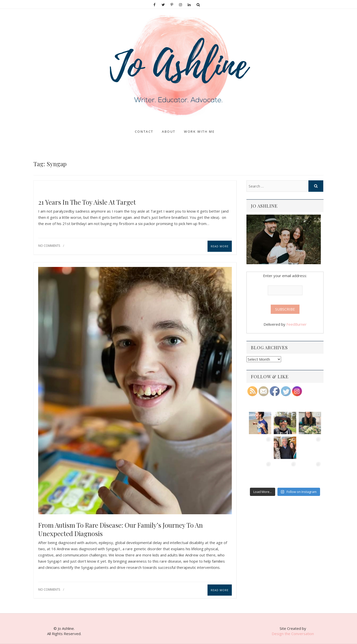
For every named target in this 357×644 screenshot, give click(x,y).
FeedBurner (297, 324)
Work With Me (199, 131)
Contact (144, 131)
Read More (220, 246)
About (169, 131)
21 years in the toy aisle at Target (87, 202)
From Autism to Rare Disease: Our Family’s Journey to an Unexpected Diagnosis (120, 529)
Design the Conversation (293, 634)
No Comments (49, 246)
